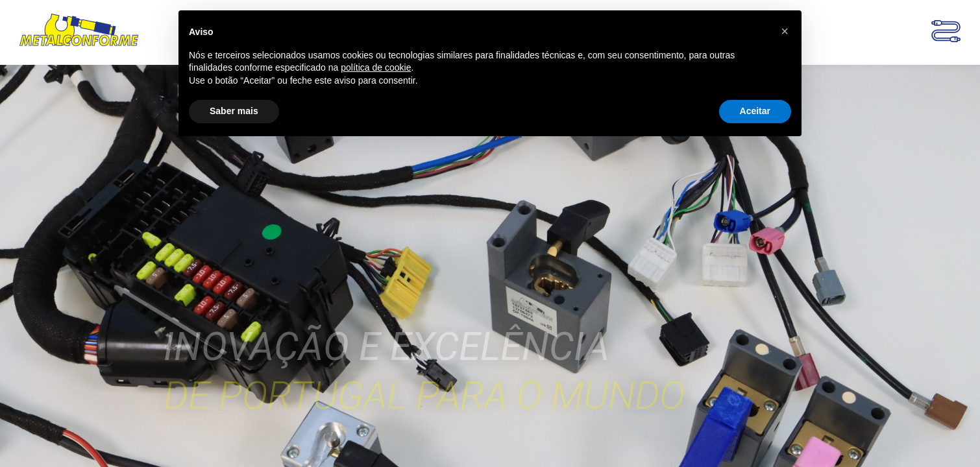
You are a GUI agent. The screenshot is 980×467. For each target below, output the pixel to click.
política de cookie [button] (376, 67)
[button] (785, 31)
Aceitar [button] (755, 111)
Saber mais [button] (234, 111)
